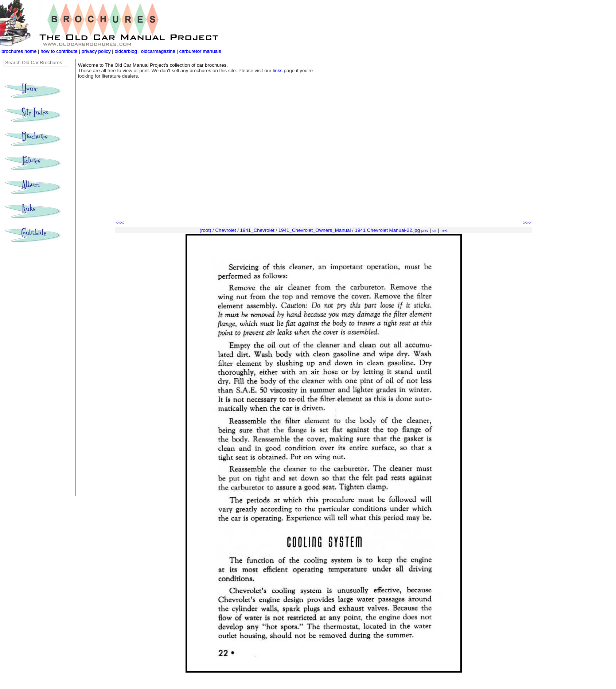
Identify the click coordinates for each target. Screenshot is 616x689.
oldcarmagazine (159, 51)
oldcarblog (126, 51)
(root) (206, 230)
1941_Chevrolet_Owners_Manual (315, 230)
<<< (120, 223)
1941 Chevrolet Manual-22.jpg (388, 230)
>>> (527, 223)
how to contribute (59, 51)
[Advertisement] (323, 164)
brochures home (19, 51)
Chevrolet (225, 230)
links (278, 71)
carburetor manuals (200, 51)
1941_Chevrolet (257, 230)
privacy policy (97, 51)
